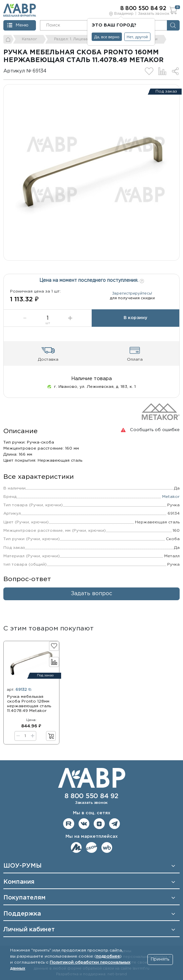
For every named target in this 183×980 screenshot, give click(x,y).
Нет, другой (137, 37)
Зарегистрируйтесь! (132, 294)
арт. (19, 690)
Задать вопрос (91, 594)
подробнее (108, 956)
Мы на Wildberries (107, 848)
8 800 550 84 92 (91, 796)
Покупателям (25, 898)
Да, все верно (107, 37)
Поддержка (22, 914)
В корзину (135, 318)
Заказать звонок (154, 14)
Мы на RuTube (69, 824)
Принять (160, 959)
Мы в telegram (115, 824)
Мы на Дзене (99, 824)
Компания (19, 882)
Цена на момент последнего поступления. (92, 280)
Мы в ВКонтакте (84, 824)
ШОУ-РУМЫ (22, 866)
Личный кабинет (29, 930)
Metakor (171, 497)
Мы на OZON (91, 848)
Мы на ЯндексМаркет (76, 848)
